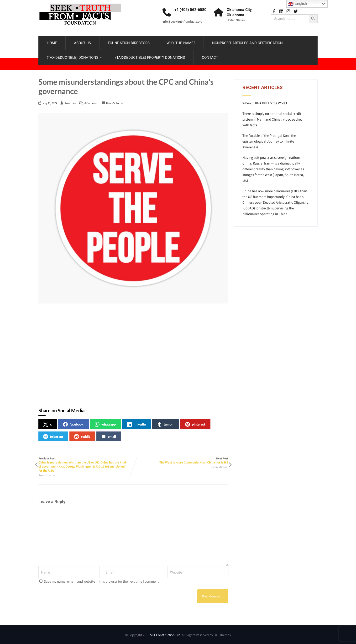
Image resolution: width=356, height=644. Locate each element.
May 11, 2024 (50, 103)
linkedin (136, 424)
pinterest (195, 424)
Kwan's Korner (115, 103)
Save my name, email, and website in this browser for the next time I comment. (102, 581)
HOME (52, 43)
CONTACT (210, 58)
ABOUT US (82, 43)
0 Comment (92, 103)
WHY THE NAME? (181, 43)
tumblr (165, 424)
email (109, 436)
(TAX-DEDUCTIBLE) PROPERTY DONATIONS (150, 58)
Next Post (181, 460)
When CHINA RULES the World (265, 103)
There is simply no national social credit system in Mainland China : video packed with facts (272, 119)
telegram (53, 436)
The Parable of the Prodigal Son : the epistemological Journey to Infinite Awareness (269, 141)
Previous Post (86, 465)
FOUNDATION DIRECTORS (129, 43)
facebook (73, 424)
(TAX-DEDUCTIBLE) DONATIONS (74, 58)
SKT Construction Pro (165, 635)
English (297, 4)
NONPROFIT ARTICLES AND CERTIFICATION (247, 43)
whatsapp (105, 424)
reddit (82, 436)
